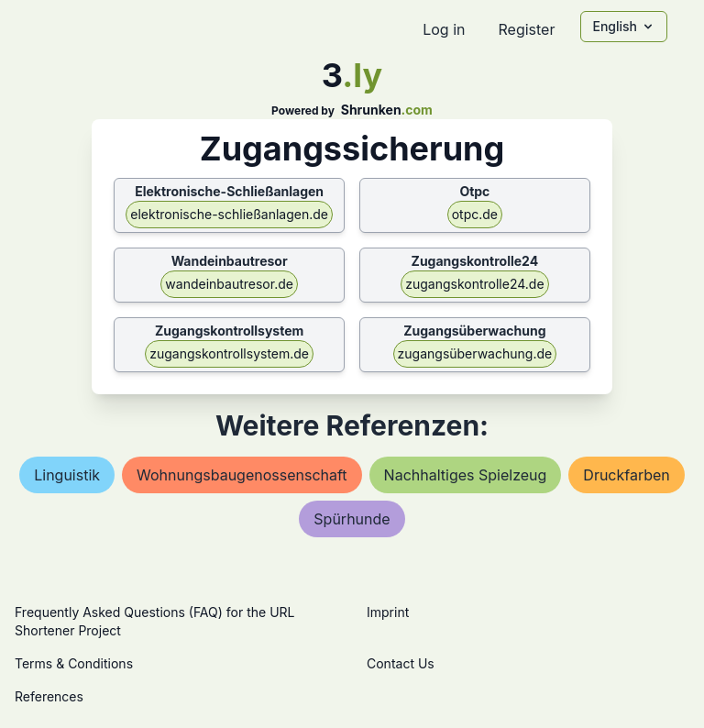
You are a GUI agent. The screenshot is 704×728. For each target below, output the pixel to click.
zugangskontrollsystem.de (229, 353)
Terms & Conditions (74, 663)
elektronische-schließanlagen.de (229, 214)
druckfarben (626, 475)
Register (526, 29)
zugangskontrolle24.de (474, 284)
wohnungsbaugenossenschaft (242, 475)
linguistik (67, 475)
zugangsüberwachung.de (475, 353)
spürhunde (352, 519)
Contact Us (401, 663)
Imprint (388, 612)
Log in (444, 29)
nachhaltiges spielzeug (466, 475)
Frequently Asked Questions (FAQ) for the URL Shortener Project (154, 621)
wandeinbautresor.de (229, 284)
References (49, 696)
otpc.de (475, 214)
